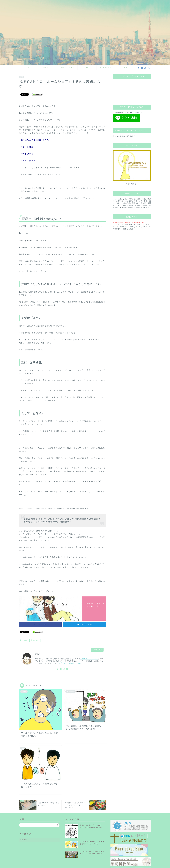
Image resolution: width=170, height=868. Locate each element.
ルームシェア (25, 640)
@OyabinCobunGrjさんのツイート (126, 136)
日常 (87, 67)
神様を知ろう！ (132, 184)
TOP (29, 67)
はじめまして (48, 67)
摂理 (21, 77)
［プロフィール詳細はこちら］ (70, 663)
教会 (126, 67)
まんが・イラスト (106, 67)
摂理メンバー (36, 640)
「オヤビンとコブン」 (89, 659)
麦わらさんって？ (68, 67)
